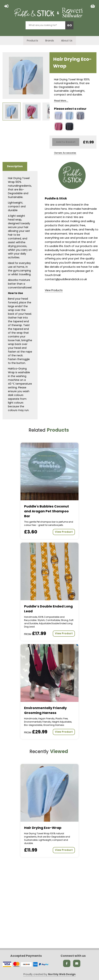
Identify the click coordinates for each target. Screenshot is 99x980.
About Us (67, 41)
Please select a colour (70, 109)
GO (69, 25)
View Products (54, 290)
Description (15, 166)
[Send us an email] (77, 963)
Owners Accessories (65, 153)
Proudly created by (49, 974)
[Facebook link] (67, 963)
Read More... (61, 101)
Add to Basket (66, 142)
